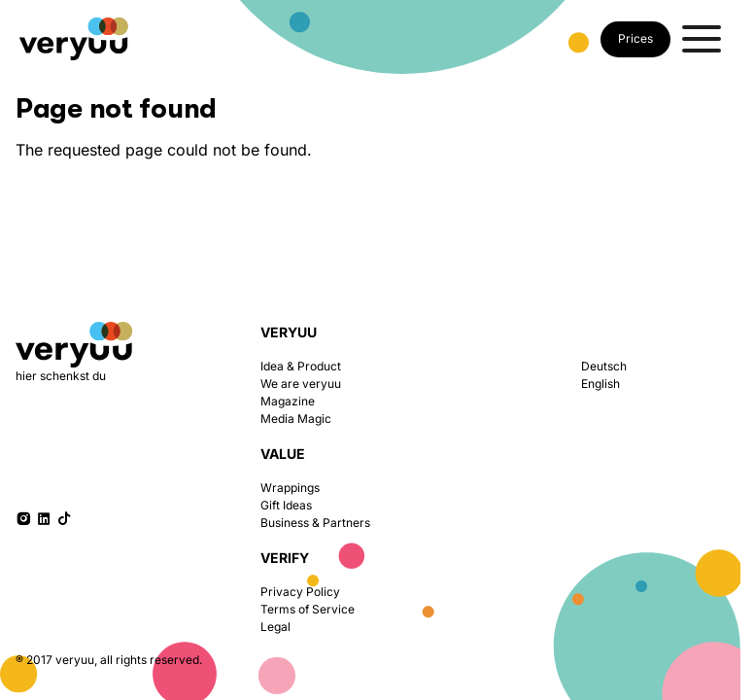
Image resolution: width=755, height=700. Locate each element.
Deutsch (604, 366)
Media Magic (296, 419)
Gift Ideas (286, 505)
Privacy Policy (300, 592)
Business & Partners (315, 523)
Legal (275, 627)
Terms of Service (308, 609)
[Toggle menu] (702, 39)
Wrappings (290, 488)
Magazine (288, 401)
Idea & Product (301, 366)
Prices (635, 38)
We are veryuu (301, 384)
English (601, 384)
